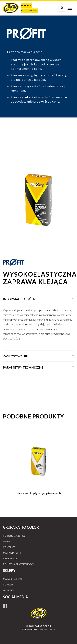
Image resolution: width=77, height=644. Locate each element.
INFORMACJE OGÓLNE (20, 299)
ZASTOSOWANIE (15, 356)
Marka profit (12, 553)
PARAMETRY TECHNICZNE (23, 367)
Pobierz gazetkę (14, 536)
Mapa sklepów (13, 579)
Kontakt (9, 547)
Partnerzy (10, 558)
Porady (8, 585)
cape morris (47, 629)
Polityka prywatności (18, 564)
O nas (7, 541)
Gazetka (9, 590)
